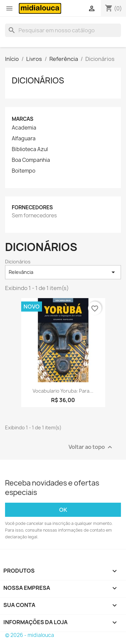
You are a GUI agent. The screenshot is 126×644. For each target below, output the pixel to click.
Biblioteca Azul (30, 149)
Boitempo (24, 171)
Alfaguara (24, 139)
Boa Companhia (31, 160)
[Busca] (63, 30)
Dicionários (38, 80)
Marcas (23, 119)
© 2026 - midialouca (30, 635)
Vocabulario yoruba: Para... (63, 391)
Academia (24, 128)
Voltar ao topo (91, 447)
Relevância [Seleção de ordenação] (63, 272)
